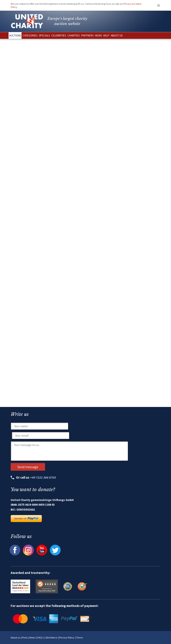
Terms (79, 637)
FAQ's (41, 637)
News (32, 637)
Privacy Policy (67, 637)
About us (15, 637)
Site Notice (51, 637)
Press (25, 637)
